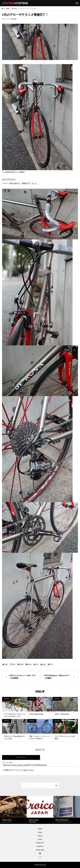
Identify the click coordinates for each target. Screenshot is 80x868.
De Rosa (14, 19)
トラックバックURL (7, 763)
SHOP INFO (40, 843)
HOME (40, 829)
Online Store (40, 850)
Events (40, 839)
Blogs (40, 832)
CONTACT (40, 846)
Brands (40, 836)
